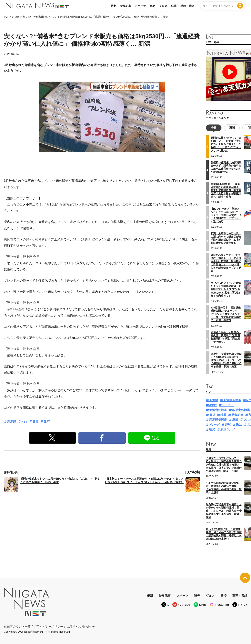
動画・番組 (187, 6)
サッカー (228, 405)
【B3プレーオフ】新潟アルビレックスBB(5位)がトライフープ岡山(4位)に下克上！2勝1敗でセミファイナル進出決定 (226, 215)
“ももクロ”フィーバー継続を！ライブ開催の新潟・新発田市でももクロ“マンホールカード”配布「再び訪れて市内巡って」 (226, 289)
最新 (114, 6)
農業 (35, 422)
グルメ (163, 6)
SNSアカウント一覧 (17, 626)
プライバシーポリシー (48, 626)
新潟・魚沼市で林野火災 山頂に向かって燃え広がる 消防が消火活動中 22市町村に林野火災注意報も (227, 238)
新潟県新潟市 (232, 400)
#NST (213, 405)
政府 (47, 422)
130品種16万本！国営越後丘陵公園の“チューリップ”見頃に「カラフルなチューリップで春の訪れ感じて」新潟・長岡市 (226, 314)
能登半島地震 (241, 410)
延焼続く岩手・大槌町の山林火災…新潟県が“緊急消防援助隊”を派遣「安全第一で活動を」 (226, 337)
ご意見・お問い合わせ (81, 626)
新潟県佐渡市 (218, 410)
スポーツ (140, 6)
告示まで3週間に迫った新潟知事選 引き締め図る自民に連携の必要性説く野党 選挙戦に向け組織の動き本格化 (224, 534)
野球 (228, 424)
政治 (239, 424)
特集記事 (125, 6)
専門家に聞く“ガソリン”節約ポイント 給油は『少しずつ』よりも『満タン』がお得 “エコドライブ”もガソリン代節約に (226, 144)
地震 (223, 415)
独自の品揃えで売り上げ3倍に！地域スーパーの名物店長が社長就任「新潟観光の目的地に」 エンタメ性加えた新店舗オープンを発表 (226, 263)
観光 (153, 6)
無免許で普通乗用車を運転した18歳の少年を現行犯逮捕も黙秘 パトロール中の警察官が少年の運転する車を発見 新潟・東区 (226, 360)
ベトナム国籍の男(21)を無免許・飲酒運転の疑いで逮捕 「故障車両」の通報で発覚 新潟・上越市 (224, 488)
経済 (174, 6)
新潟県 (12, 422)
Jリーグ (214, 424)
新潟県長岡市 (218, 420)
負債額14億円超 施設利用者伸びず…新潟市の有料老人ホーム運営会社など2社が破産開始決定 (226, 167)
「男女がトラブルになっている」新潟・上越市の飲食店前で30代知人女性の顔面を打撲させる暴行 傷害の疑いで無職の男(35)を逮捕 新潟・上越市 (224, 465)
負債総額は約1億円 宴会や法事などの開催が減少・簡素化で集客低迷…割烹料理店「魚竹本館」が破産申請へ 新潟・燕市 (226, 190)
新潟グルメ (228, 429)
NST (24, 422)
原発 (212, 415)
